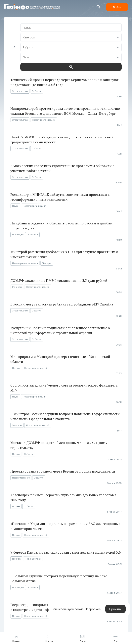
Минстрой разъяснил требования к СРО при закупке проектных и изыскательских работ (64, 254)
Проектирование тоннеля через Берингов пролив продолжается (63, 471)
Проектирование (21, 478)
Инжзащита (18, 234)
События (37, 91)
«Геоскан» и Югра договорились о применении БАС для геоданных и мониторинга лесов (65, 526)
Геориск (16, 559)
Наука (15, 206)
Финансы (17, 287)
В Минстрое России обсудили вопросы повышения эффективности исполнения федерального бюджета (65, 416)
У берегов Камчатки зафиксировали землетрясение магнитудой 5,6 (66, 552)
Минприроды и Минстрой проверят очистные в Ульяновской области (60, 359)
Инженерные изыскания (25, 263)
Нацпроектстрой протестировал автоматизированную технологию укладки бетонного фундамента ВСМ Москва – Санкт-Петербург (65, 111)
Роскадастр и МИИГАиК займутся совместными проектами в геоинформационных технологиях (60, 197)
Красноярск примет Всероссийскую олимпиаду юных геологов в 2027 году (63, 497)
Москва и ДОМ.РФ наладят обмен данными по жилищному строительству (59, 445)
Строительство (20, 91)
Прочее (16, 368)
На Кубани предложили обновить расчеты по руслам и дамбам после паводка (61, 226)
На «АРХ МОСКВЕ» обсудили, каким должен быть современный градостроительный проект (62, 140)
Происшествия (33, 559)
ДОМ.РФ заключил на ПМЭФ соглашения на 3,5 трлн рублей (59, 280)
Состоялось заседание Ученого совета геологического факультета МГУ (64, 388)
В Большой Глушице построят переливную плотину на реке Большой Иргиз (59, 578)
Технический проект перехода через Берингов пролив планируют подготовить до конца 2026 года (64, 82)
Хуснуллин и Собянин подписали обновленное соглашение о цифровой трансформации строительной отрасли (60, 330)
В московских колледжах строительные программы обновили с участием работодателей (62, 168)
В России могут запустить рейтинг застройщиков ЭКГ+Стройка (62, 304)
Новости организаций (44, 120)
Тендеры (47, 263)
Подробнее (93, 609)
